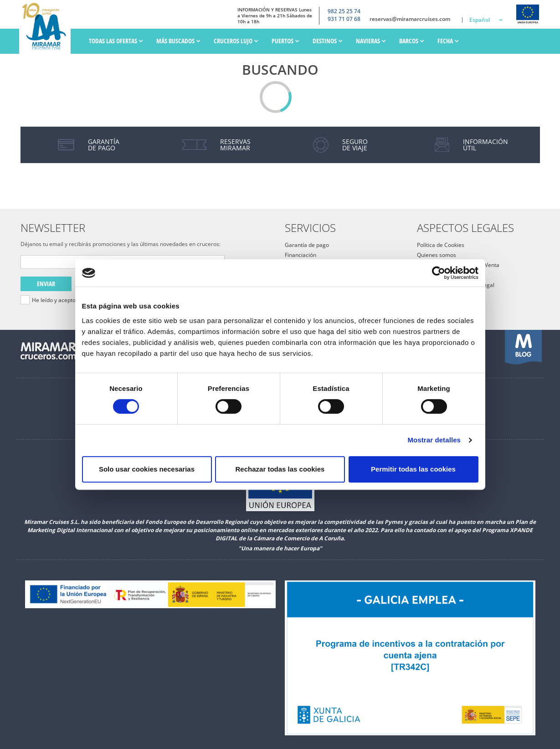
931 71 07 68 (344, 19)
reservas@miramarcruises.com (410, 19)
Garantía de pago (307, 245)
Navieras (371, 41)
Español (480, 20)
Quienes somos (437, 255)
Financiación (301, 255)
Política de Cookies (441, 245)
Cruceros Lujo (236, 41)
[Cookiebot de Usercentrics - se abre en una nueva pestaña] (439, 273)
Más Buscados (178, 41)
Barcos (411, 41)
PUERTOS (285, 41)
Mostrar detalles (434, 440)
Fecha (448, 41)
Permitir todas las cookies (413, 469)
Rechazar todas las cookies (280, 469)
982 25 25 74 (344, 11)
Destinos (327, 41)
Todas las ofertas (116, 41)
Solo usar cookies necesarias (147, 469)
